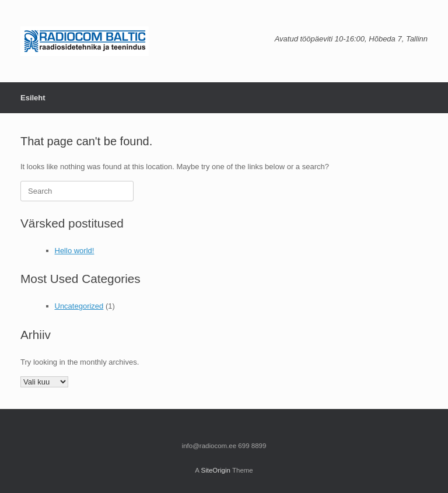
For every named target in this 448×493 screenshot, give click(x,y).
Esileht (33, 98)
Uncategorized (79, 306)
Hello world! (75, 251)
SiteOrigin (216, 470)
